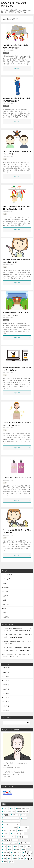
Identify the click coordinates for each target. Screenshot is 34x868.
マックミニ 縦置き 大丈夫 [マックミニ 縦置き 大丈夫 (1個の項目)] (10, 843)
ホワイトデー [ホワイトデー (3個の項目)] (11, 840)
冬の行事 (6, 592)
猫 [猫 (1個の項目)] (10, 859)
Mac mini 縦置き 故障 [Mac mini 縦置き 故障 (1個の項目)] (9, 812)
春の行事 (6, 604)
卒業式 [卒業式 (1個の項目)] (28, 846)
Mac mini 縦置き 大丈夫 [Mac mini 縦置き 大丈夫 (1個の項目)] (23, 809)
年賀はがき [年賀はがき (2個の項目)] (17, 852)
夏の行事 (6, 53)
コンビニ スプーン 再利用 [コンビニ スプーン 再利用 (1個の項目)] (10, 827)
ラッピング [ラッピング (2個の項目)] (25, 843)
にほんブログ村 (7, 794)
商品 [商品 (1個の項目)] (10, 849)
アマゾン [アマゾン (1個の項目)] (23, 815)
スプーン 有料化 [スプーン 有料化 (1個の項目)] (24, 827)
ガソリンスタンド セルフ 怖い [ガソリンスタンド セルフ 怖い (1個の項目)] (11, 818)
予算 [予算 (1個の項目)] (5, 846)
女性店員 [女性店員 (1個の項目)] (17, 849)
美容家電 (6, 617)
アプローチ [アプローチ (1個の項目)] (15, 815)
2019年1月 (6, 697)
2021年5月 (6, 672)
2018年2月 (6, 706)
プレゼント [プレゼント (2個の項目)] (23, 837)
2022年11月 (7, 668)
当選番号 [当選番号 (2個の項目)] (7, 856)
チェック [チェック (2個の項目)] (23, 831)
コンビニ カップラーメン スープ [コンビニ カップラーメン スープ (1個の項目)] (12, 821)
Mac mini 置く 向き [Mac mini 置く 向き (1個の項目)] (23, 812)
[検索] (16, 723)
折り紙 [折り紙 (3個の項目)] (27, 856)
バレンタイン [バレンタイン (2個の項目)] (18, 834)
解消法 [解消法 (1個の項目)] (5, 862)
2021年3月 (6, 681)
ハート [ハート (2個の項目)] (6, 834)
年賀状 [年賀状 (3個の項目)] (28, 852)
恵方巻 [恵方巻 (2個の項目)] (17, 856)
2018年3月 (6, 702)
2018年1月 (6, 710)
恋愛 (5, 159)
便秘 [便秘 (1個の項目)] (10, 846)
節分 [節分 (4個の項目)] (29, 859)
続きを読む (22, 68)
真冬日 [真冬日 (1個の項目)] (16, 859)
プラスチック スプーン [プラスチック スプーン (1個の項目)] (9, 837)
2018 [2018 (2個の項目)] (6, 809)
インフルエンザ (8, 575)
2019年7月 (6, 689)
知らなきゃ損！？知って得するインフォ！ (14, 4)
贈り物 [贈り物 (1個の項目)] (12, 862)
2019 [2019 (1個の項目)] (12, 809)
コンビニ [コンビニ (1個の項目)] (24, 818)
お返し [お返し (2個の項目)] (6, 815)
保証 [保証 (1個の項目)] (16, 846)
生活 (5, 214)
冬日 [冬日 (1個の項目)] (22, 846)
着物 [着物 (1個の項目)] (22, 859)
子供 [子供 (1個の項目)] (24, 849)
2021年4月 (6, 676)
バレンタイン (7, 579)
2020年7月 (6, 685)
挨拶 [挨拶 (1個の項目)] (5, 859)
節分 (5, 613)
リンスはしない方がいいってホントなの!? (17, 478)
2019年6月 (6, 693)
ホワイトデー (7, 583)
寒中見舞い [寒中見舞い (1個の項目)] (6, 852)
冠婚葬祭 (6, 320)
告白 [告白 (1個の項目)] (5, 849)
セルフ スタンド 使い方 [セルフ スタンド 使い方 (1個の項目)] (10, 831)
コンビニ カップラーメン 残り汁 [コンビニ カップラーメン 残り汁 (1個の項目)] (12, 824)
